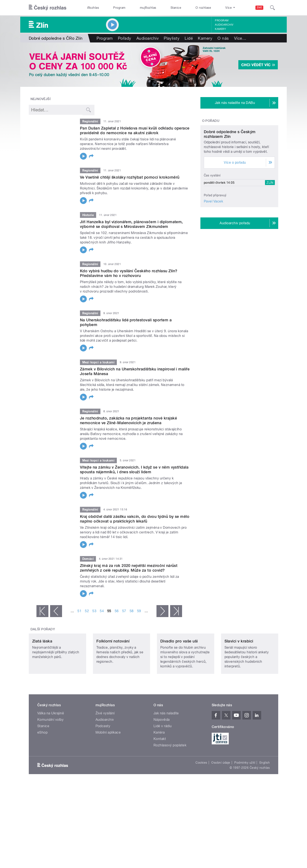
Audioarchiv (224, 25)
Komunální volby (50, 748)
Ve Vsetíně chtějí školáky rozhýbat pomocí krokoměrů (130, 177)
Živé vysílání (105, 742)
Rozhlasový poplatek (170, 774)
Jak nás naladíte (166, 742)
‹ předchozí (56, 611)
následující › (162, 611)
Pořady (125, 38)
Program (119, 8)
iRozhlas (93, 8)
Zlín (270, 223)
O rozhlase (203, 8)
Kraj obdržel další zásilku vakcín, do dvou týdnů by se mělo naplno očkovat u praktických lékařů (135, 519)
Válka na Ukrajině (51, 742)
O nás (223, 38)
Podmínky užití (245, 791)
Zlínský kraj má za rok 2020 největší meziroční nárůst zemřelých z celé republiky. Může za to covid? (129, 568)
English (265, 791)
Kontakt (160, 767)
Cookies (201, 791)
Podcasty (103, 754)
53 (94, 611)
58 (132, 611)
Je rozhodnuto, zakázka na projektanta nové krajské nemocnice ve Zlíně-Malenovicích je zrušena (128, 420)
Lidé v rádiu (163, 754)
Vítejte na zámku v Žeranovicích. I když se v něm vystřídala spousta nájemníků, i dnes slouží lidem (134, 470)
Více (240, 38)
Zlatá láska (42, 669)
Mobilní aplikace (108, 761)
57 (124, 611)
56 (117, 611)
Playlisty (172, 38)
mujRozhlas (148, 8)
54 (102, 611)
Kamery (220, 29)
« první (42, 611)
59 (139, 611)
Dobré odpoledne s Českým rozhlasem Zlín (230, 174)
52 (87, 611)
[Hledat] (272, 8)
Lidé (189, 38)
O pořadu (211, 121)
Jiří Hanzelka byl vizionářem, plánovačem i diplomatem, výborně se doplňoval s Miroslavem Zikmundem (131, 224)
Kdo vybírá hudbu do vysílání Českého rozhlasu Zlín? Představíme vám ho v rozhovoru (129, 273)
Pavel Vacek (213, 241)
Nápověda (162, 748)
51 (79, 611)
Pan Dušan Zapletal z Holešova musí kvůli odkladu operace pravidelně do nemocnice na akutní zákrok (135, 130)
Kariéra (159, 761)
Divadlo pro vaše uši (179, 669)
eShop (42, 761)
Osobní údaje (221, 791)
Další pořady (43, 629)
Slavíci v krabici (239, 669)
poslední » (176, 611)
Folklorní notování (113, 669)
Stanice (176, 8)
